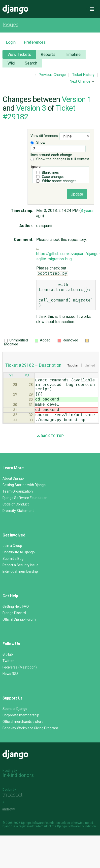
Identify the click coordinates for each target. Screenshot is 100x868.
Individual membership (20, 581)
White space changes (59, 181)
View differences (44, 136)
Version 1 (77, 99)
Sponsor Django (15, 719)
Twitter (8, 671)
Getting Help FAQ (16, 616)
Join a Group (12, 556)
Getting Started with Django (24, 495)
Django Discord (14, 623)
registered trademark (33, 836)
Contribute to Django (19, 562)
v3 (27, 376)
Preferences (35, 42)
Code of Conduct (16, 514)
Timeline (73, 54)
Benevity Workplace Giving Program (30, 738)
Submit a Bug (13, 568)
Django (15, 9)
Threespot (14, 805)
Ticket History (83, 75)
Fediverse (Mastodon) (20, 677)
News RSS (11, 684)
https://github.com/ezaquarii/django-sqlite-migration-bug (68, 254)
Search (31, 63)
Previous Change (52, 75)
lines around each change (58, 151)
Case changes (53, 177)
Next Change (80, 82)
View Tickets (19, 54)
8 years (87, 211)
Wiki (11, 63)
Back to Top (50, 446)
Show (38, 143)
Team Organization (18, 501)
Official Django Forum (19, 629)
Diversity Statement (18, 521)
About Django (13, 488)
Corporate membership (21, 725)
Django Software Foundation (25, 508)
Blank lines (50, 173)
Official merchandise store (23, 732)
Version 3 (31, 108)
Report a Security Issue (20, 575)
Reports (48, 54)
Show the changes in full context (60, 159)
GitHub (8, 664)
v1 (11, 376)
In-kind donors (18, 785)
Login (11, 42)
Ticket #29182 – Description (33, 365)
